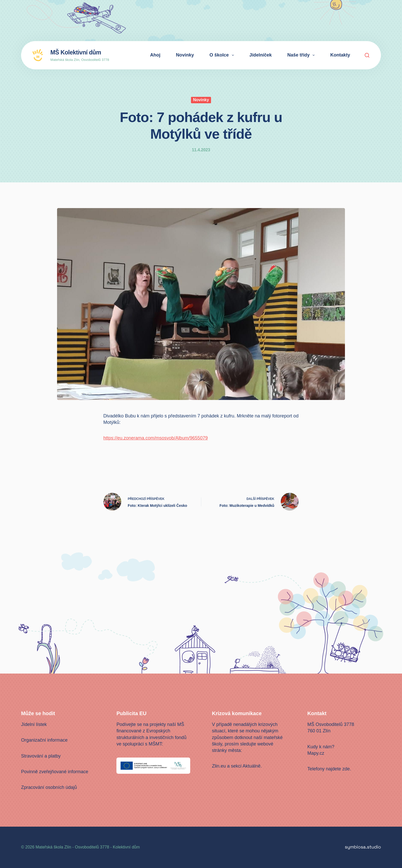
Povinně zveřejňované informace (55, 772)
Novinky (185, 55)
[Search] (367, 55)
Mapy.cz (316, 753)
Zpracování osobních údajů (49, 787)
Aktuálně (252, 766)
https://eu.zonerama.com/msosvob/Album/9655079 (156, 438)
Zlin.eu (219, 766)
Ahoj (155, 55)
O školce (223, 55)
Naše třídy (302, 55)
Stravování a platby (41, 756)
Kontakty (340, 55)
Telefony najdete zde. (329, 769)
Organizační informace (44, 740)
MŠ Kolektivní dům (76, 52)
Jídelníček (261, 55)
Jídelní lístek (34, 724)
